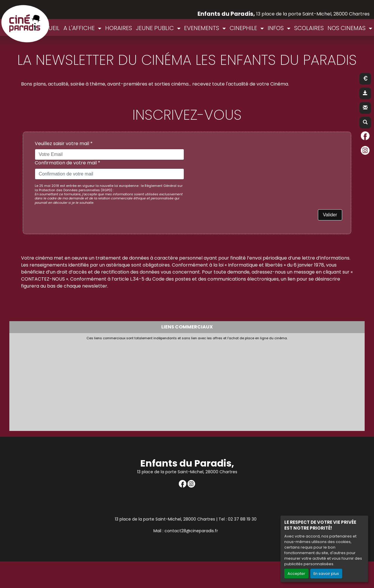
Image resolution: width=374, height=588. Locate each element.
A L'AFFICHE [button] (80, 28)
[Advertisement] (154, 384)
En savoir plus (326, 574)
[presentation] (234, 152)
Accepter (296, 574)
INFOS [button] (276, 28)
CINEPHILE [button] (244, 28)
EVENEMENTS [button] (202, 28)
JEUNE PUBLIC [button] (156, 28)
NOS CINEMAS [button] (347, 28)
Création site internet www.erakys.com (331, 556)
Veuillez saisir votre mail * (64, 144)
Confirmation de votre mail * (67, 163)
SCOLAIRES (309, 28)
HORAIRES (119, 28)
